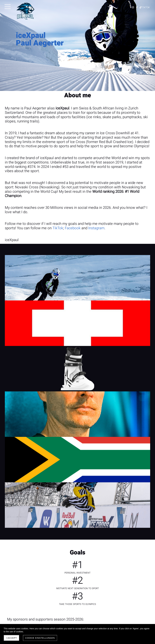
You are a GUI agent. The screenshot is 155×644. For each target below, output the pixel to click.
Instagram (96, 228)
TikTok (58, 228)
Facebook (73, 228)
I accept (12, 638)
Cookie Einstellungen (40, 638)
